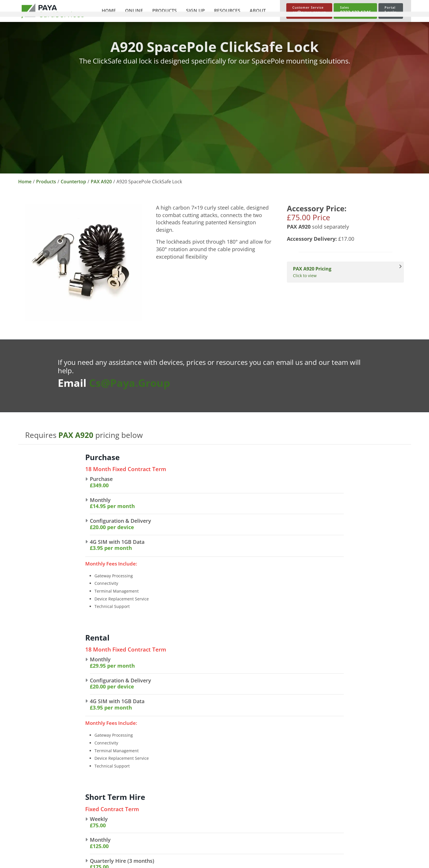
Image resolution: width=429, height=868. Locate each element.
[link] (53, 11)
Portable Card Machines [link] (285, 791)
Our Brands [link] (113, 791)
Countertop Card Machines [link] (289, 782)
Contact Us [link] (112, 819)
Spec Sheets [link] (352, 800)
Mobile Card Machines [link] (283, 800)
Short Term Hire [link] (277, 810)
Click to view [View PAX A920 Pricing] (342, 272)
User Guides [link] (352, 791)
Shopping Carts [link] (196, 800)
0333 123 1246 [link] (34, 788)
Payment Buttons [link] (199, 810)
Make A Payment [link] (357, 810)
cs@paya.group (130, 383)
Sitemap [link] (30, 858)
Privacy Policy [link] (36, 840)
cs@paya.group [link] (35, 813)
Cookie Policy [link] (35, 849)
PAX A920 (101, 182)
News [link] (106, 810)
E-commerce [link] (193, 782)
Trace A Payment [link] (357, 819)
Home (25, 182)
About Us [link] (110, 782)
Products (46, 182)
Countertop (73, 182)
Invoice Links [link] (193, 819)
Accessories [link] (272, 819)
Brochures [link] (350, 782)
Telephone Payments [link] (203, 791)
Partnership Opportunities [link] (129, 800)
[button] (131, 11)
